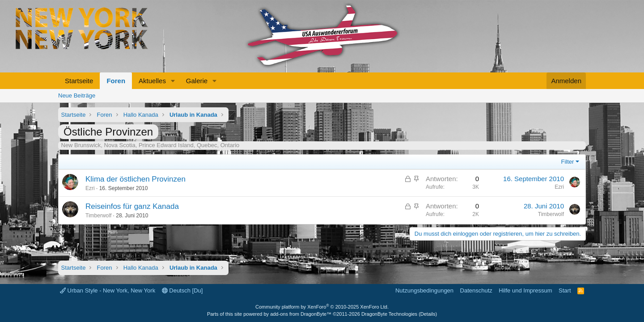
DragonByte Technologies (389, 314)
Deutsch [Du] (182, 290)
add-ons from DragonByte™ (301, 314)
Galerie (197, 81)
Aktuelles (152, 81)
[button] (173, 81)
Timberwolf (98, 216)
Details (428, 314)
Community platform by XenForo (322, 307)
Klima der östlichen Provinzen (136, 179)
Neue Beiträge (77, 95)
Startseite (79, 81)
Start (565, 290)
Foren (116, 81)
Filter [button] (568, 162)
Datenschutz (476, 290)
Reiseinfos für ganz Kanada (132, 206)
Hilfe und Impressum (525, 290)
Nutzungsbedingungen (424, 290)
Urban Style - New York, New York (108, 290)
